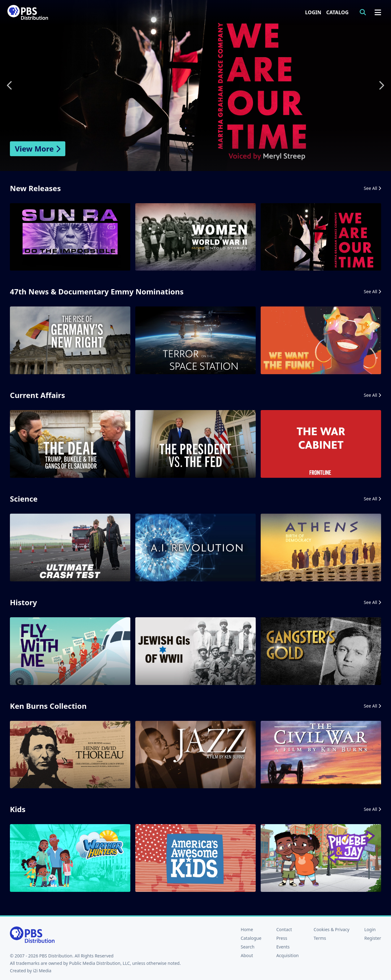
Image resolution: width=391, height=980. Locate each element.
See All (372, 188)
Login (313, 12)
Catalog (337, 12)
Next (381, 85)
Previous (10, 85)
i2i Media (42, 971)
